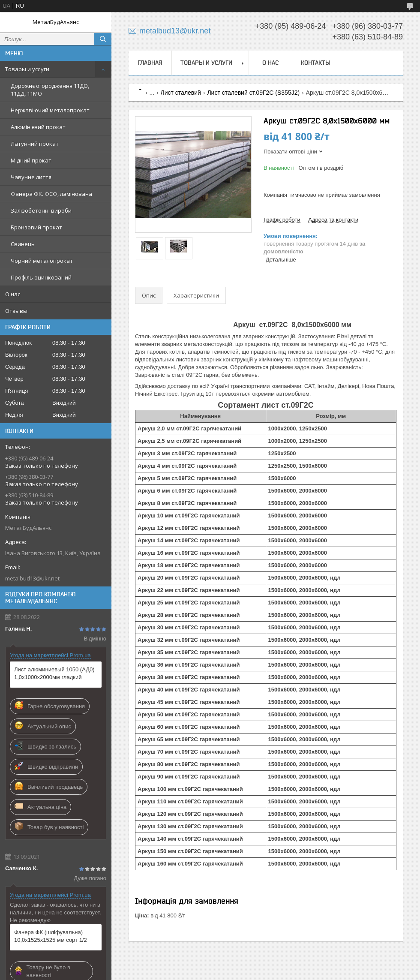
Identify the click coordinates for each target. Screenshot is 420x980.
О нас (13, 294)
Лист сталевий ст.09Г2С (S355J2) (253, 93)
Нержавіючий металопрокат (50, 110)
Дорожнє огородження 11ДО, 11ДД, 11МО (50, 90)
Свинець (23, 244)
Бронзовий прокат (36, 227)
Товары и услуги (27, 69)
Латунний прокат (35, 144)
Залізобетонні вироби (41, 210)
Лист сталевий (181, 93)
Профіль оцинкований (41, 277)
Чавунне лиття (31, 177)
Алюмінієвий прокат (38, 127)
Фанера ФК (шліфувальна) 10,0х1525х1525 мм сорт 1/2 (51, 936)
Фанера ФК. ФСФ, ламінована (51, 194)
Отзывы (16, 311)
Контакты (316, 63)
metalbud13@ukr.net (32, 578)
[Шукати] (103, 39)
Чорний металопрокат (42, 261)
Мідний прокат (31, 160)
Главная (150, 63)
